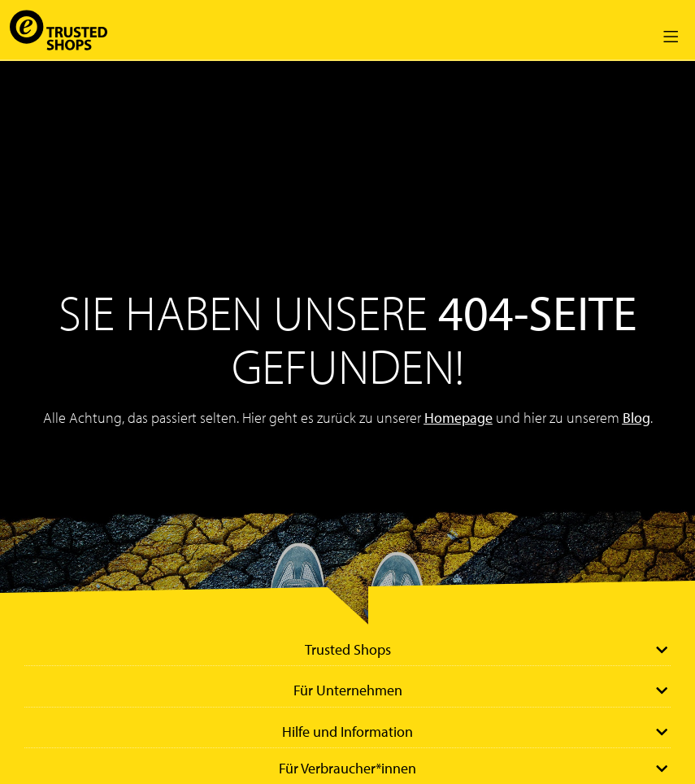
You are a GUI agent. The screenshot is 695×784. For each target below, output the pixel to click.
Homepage (458, 418)
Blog (636, 418)
